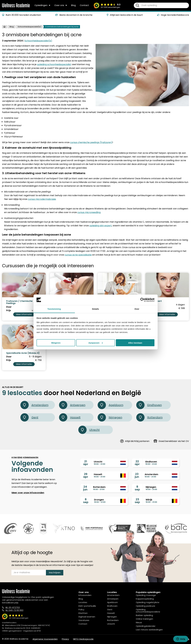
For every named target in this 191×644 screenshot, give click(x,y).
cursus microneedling (89, 212)
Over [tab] (137, 309)
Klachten (83, 613)
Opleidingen (42, 5)
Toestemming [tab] (54, 309)
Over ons (61, 5)
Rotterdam (149, 417)
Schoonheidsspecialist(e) (29, 27)
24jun (85, 488)
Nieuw (139, 622)
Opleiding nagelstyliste (148, 602)
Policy (81, 609)
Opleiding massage (146, 595)
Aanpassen (96, 343)
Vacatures (84, 620)
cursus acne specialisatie (78, 255)
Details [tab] (96, 309)
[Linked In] (188, 639)
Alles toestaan (135, 343)
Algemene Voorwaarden (45, 639)
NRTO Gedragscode (83, 639)
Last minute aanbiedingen (149, 630)
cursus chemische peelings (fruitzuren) (91, 142)
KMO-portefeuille (87, 606)
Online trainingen (144, 619)
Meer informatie (24, 314)
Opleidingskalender (146, 626)
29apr (86, 475)
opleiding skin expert (101, 226)
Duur (9, 307)
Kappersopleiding (145, 599)
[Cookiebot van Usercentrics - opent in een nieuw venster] (142, 300)
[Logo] (16, 7)
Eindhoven (149, 405)
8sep (137, 488)
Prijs (9, 310)
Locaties (83, 602)
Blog (73, 5)
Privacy (65, 639)
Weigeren (56, 343)
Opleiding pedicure (145, 606)
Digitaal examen (87, 617)
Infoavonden (85, 595)
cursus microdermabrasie (42, 199)
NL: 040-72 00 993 (14, 610)
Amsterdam (34, 405)
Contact (84, 5)
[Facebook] (175, 639)
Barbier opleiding (144, 615)
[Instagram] (181, 639)
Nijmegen (110, 417)
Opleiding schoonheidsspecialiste (148, 611)
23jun (137, 475)
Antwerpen (72, 405)
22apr (137, 463)
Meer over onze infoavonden (28, 493)
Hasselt (70, 417)
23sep (137, 501)
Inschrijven (55, 573)
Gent (29, 417)
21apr (86, 463)
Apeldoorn (110, 405)
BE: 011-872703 (13, 607)
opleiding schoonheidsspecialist (54, 64)
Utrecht (89, 430)
